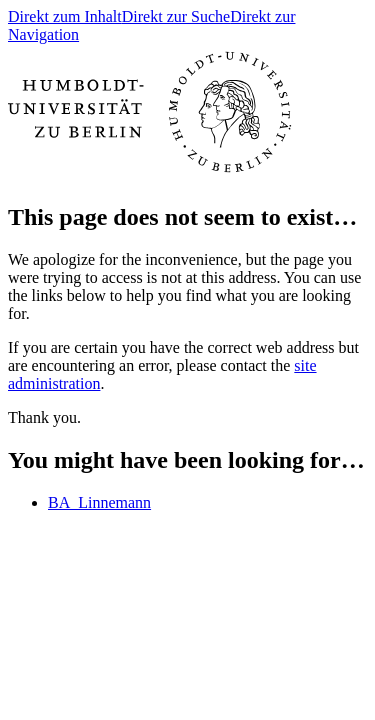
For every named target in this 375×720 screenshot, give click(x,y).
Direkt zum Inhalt (65, 16)
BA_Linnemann (99, 502)
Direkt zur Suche (176, 16)
